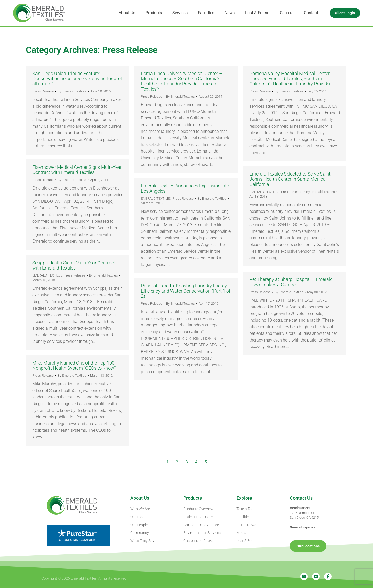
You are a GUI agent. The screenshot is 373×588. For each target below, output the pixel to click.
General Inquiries (303, 527)
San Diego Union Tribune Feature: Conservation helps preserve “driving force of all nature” (77, 79)
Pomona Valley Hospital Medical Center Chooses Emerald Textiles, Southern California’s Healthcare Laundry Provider (290, 79)
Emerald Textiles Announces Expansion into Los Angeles (185, 188)
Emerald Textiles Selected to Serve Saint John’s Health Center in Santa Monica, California (290, 179)
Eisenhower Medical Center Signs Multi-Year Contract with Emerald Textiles (77, 170)
